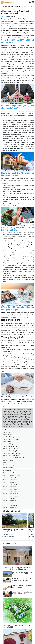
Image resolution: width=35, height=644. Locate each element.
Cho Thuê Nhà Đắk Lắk (9, 508)
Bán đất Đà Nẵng (8, 460)
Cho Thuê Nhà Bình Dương (10, 489)
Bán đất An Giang (8, 462)
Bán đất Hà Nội (7, 435)
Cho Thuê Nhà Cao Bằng (10, 501)
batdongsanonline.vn (12, 404)
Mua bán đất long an (9, 444)
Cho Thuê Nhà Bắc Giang (10, 480)
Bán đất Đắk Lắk (8, 442)
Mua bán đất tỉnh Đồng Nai (11, 451)
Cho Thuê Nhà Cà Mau (9, 498)
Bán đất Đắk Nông (8, 437)
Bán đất (5, 430)
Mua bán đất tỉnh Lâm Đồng (11, 439)
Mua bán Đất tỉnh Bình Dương (11, 453)
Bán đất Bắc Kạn (8, 467)
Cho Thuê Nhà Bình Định (10, 491)
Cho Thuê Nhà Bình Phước (10, 494)
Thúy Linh (4, 16)
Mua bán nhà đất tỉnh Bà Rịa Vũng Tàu (14, 458)
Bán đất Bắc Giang (8, 465)
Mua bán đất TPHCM (9, 432)
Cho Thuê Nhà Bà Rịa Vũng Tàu (12, 475)
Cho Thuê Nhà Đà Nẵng (10, 505)
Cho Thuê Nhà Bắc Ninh (10, 484)
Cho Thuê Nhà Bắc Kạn (10, 482)
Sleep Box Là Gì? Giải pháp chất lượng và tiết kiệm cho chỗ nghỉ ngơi (18, 568)
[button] (31, 526)
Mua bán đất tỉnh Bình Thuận (11, 455)
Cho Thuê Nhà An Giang (10, 473)
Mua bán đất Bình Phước (10, 446)
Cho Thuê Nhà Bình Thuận (10, 496)
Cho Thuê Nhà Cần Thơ (9, 503)
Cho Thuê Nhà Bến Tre (9, 487)
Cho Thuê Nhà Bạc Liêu (10, 477)
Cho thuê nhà (6, 470)
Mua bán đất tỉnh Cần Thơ (10, 449)
